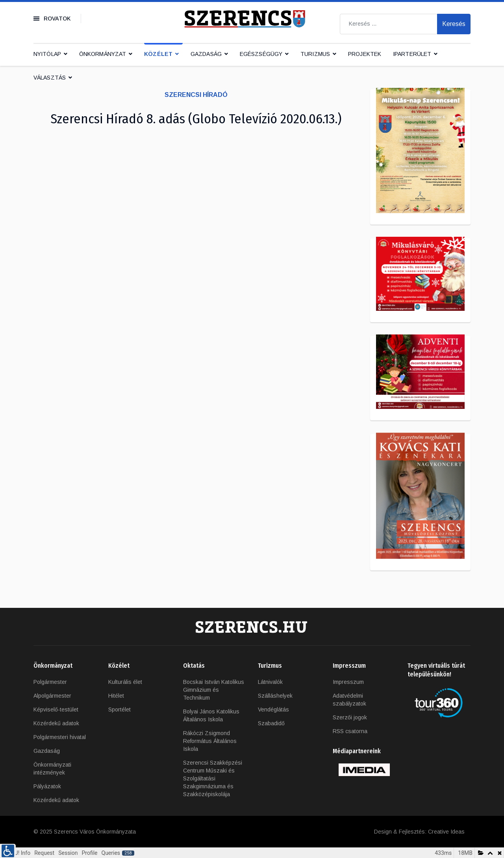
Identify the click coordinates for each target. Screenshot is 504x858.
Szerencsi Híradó (196, 95)
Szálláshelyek (275, 696)
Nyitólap (47, 54)
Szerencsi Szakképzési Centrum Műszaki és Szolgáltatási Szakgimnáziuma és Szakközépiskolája (213, 778)
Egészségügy (261, 54)
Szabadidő (271, 723)
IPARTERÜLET (412, 54)
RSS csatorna (350, 731)
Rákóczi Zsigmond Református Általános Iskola (210, 741)
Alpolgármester (52, 696)
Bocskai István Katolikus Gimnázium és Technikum (214, 690)
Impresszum (348, 682)
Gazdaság (206, 54)
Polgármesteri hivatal (60, 737)
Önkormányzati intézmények (52, 769)
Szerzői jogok (350, 717)
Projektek (365, 54)
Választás (50, 78)
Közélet (158, 54)
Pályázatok (47, 786)
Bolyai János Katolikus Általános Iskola (211, 715)
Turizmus (315, 54)
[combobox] (389, 24)
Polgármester (50, 682)
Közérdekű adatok (56, 723)
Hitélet (116, 696)
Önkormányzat (103, 54)
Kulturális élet (125, 682)
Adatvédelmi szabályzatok (349, 700)
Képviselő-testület (56, 709)
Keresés (454, 24)
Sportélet (120, 709)
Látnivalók (270, 682)
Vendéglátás (273, 709)
